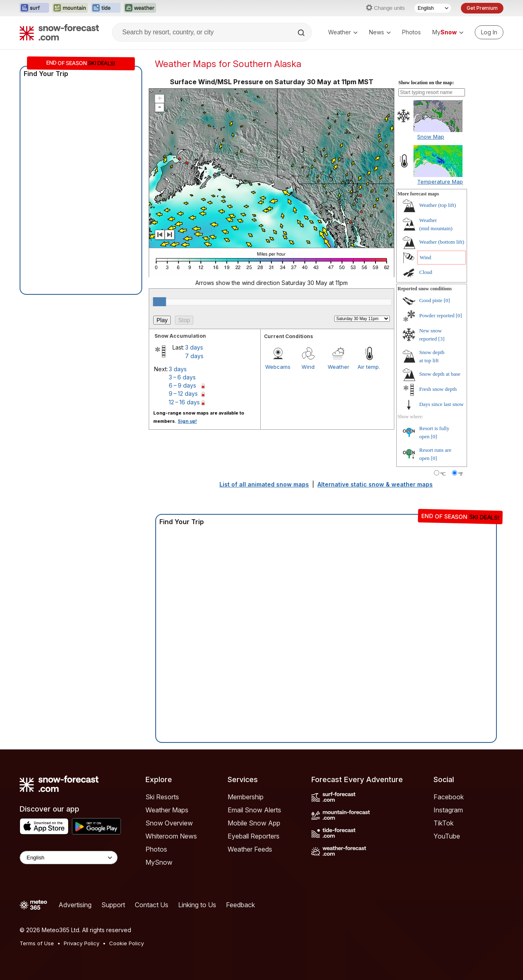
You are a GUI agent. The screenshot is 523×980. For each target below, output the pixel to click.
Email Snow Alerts (254, 810)
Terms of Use (37, 943)
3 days (194, 347)
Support (113, 905)
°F (461, 474)
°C (443, 474)
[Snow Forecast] (59, 32)
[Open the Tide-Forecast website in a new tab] (106, 8)
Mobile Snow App (254, 823)
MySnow (159, 862)
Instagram (448, 810)
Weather (343, 32)
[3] (441, 339)
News (380, 32)
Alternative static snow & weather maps (375, 484)
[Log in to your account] (489, 32)
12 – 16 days (184, 402)
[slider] (159, 302)
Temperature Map (440, 182)
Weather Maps (167, 810)
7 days (194, 356)
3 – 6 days (182, 377)
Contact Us (152, 905)
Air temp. (369, 367)
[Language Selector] (433, 8)
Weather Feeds (250, 849)
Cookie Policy (126, 943)
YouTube (447, 836)
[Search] (302, 33)
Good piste (431, 300)
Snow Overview (169, 823)
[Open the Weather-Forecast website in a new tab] (140, 8)
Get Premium (482, 8)
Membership (246, 797)
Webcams (278, 367)
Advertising (75, 905)
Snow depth (440, 374)
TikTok (444, 823)
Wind (308, 367)
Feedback (240, 905)
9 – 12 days (183, 394)
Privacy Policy (82, 943)
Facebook (449, 797)
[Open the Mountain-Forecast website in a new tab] (70, 8)
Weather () (438, 205)
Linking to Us (197, 905)
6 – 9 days (182, 385)
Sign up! (187, 421)
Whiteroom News (171, 836)
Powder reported (437, 315)
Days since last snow (441, 404)
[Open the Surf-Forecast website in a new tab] (34, 8)
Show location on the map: (426, 83)
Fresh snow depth (438, 389)
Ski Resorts (162, 797)
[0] (447, 300)
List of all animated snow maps (264, 484)
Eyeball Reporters (254, 836)
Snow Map (431, 137)
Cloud (426, 272)
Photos (411, 32)
